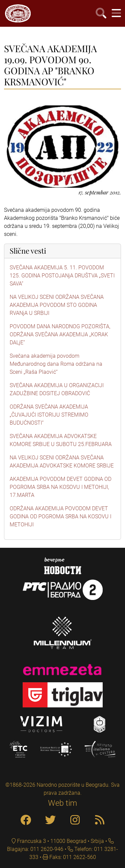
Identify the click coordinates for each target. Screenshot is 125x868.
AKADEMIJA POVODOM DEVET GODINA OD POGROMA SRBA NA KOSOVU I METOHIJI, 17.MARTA (60, 487)
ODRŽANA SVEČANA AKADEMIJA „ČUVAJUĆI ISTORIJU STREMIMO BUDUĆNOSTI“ (49, 415)
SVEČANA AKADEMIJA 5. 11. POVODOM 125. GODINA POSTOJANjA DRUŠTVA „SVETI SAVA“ (62, 276)
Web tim (62, 803)
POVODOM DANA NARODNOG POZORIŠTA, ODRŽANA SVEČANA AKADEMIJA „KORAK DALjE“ (60, 334)
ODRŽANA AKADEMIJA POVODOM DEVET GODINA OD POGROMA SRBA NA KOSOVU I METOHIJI (60, 516)
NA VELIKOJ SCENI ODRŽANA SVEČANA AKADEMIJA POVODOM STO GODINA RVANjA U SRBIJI (57, 305)
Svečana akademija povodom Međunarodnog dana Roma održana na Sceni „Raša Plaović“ (56, 364)
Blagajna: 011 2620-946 (35, 849)
